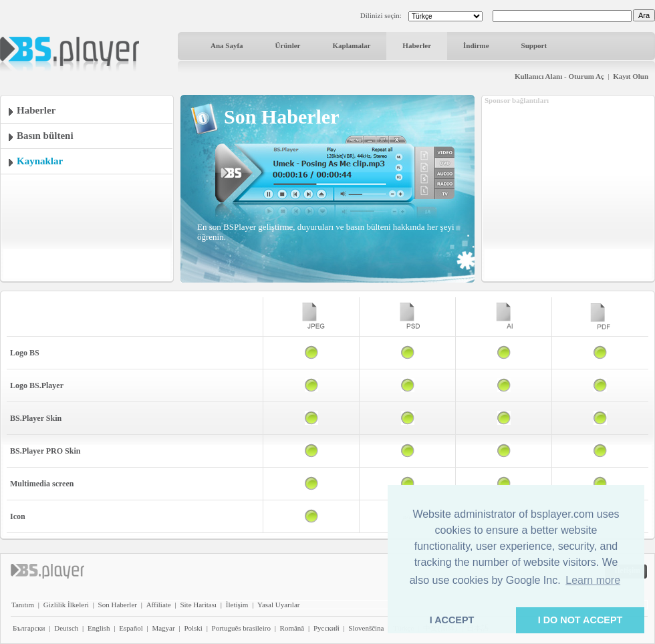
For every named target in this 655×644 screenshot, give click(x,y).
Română (292, 628)
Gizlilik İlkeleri (66, 605)
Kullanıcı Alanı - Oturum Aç (559, 76)
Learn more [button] (593, 580)
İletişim (237, 605)
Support (534, 45)
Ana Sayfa (227, 45)
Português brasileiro (241, 628)
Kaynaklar (40, 161)
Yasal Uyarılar (278, 605)
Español (131, 628)
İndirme (476, 45)
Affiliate (159, 605)
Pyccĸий (326, 628)
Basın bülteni (45, 136)
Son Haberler (118, 605)
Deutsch (66, 628)
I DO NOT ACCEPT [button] (580, 620)
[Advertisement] (568, 189)
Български (29, 628)
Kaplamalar (351, 45)
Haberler (417, 45)
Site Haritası (198, 605)
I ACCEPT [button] (452, 620)
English (99, 628)
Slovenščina (366, 628)
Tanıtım (23, 605)
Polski (193, 628)
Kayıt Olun (631, 76)
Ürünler (288, 45)
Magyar (163, 628)
